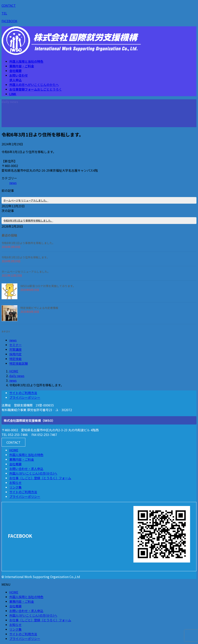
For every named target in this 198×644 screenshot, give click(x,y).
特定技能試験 (19, 363)
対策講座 (15, 349)
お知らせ (15, 483)
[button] (13, 442)
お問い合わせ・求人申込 (26, 469)
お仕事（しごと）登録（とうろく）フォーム (40, 478)
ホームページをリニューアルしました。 (26, 200)
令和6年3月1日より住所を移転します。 (25, 257)
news (13, 183)
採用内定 (15, 354)
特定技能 (15, 359)
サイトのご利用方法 (23, 393)
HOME (14, 450)
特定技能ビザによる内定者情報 (39, 308)
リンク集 (15, 487)
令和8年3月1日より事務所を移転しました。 (28, 221)
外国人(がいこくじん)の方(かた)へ (33, 473)
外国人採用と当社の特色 (26, 455)
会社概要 (15, 464)
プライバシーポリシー (25, 397)
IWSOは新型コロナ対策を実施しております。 (48, 286)
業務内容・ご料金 (22, 459)
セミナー (15, 345)
